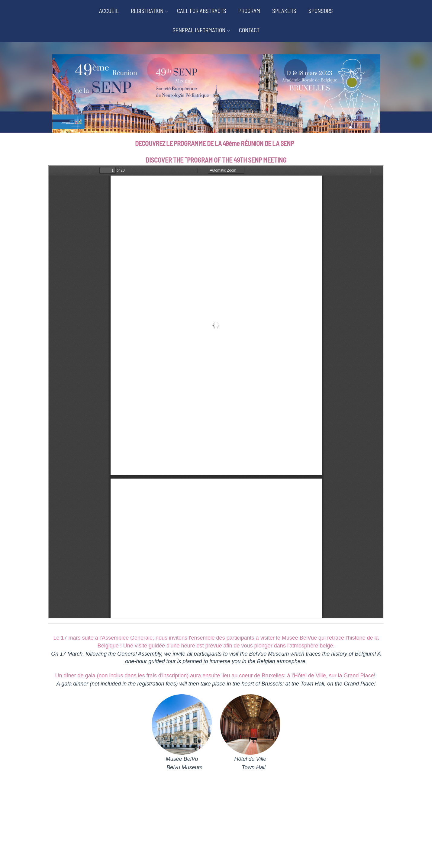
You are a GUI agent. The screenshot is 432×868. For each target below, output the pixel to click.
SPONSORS (321, 11)
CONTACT (249, 30)
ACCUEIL (109, 11)
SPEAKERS (284, 11)
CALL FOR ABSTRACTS (202, 11)
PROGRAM (249, 11)
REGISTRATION (147, 11)
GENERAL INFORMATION (199, 30)
